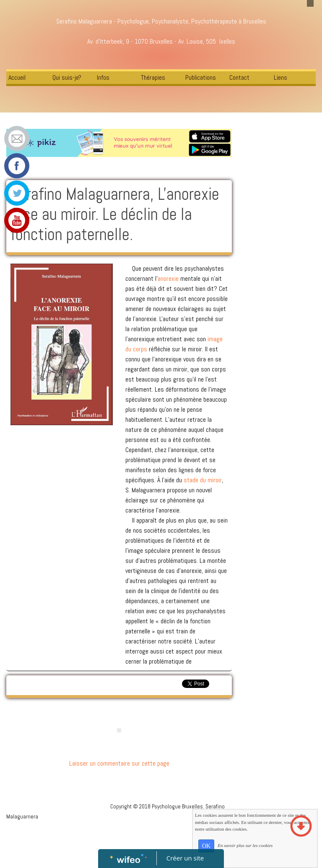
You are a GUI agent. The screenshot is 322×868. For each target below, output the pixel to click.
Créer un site (185, 858)
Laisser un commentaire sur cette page (119, 763)
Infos (103, 77)
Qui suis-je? (67, 77)
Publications (201, 77)
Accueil (17, 77)
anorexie (169, 278)
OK (206, 846)
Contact (239, 77)
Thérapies (153, 77)
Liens (280, 77)
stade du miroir (203, 480)
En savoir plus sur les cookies (245, 845)
